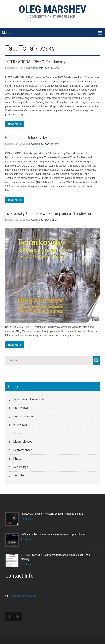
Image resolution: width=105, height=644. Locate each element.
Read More (15, 124)
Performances (23, 450)
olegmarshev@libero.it (23, 596)
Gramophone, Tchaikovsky (26, 138)
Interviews (20, 425)
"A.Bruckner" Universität (29, 399)
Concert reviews (24, 416)
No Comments (35, 68)
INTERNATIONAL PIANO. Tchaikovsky (35, 62)
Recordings (51, 220)
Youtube (19, 475)
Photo (17, 459)
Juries (17, 433)
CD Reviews (52, 68)
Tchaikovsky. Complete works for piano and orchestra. (48, 213)
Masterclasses (23, 442)
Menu (6, 33)
